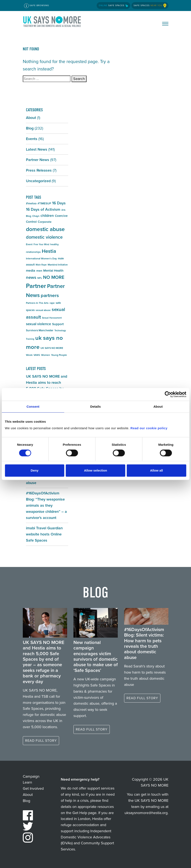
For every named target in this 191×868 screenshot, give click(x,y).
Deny (35, 470)
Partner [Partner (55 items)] (36, 286)
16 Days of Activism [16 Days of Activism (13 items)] (43, 209)
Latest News (37, 149)
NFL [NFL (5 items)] (40, 278)
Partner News (38, 160)
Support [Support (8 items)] (58, 324)
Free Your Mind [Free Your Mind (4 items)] (41, 244)
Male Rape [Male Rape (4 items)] (41, 265)
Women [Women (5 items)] (46, 355)
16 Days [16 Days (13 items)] (59, 203)
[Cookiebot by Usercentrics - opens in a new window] (168, 394)
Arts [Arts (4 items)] (63, 210)
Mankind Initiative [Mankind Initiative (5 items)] (58, 265)
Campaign (31, 776)
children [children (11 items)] (47, 216)
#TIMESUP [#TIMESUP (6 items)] (44, 203)
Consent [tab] (33, 406)
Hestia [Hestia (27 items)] (49, 251)
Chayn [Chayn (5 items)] (36, 216)
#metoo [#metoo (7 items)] (31, 203)
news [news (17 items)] (31, 277)
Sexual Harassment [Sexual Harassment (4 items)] (52, 318)
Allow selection (95, 470)
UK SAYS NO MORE (52, 22)
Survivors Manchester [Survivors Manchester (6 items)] (40, 330)
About (31, 118)
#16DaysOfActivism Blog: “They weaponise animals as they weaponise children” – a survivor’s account (46, 505)
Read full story (41, 741)
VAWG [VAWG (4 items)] (37, 355)
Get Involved (33, 788)
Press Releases (39, 170)
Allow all (156, 470)
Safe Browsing (37, 6)
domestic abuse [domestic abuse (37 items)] (45, 229)
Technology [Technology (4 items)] (60, 330)
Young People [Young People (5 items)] (59, 355)
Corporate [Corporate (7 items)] (45, 222)
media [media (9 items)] (31, 270)
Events (32, 139)
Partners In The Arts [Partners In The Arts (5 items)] (37, 303)
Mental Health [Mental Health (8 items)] (53, 271)
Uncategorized (38, 181)
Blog (30, 128)
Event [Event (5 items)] (29, 244)
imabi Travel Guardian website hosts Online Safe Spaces (44, 534)
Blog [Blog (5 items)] (29, 216)
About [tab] (158, 406)
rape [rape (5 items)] (52, 303)
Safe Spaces (113, 5)
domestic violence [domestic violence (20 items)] (44, 237)
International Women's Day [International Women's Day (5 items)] (41, 259)
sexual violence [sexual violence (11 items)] (39, 324)
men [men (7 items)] (39, 271)
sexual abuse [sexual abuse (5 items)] (43, 310)
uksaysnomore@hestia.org (146, 813)
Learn (27, 782)
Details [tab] (96, 406)
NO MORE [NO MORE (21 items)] (54, 277)
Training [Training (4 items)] (30, 339)
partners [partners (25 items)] (50, 295)
